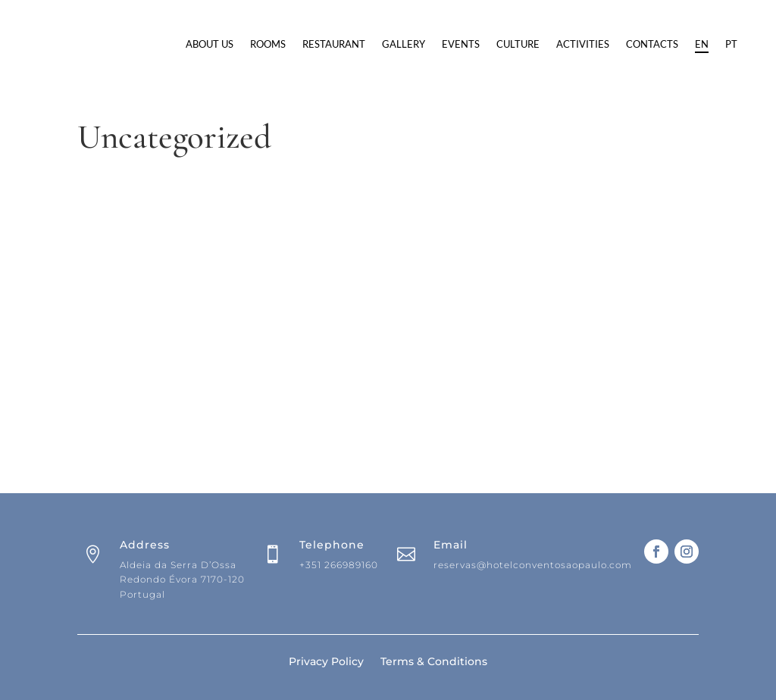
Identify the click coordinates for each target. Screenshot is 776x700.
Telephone (332, 618)
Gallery (494, 44)
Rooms (358, 44)
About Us (300, 44)
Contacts (302, 102)
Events (551, 44)
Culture (608, 44)
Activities (673, 44)
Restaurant (424, 44)
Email (451, 618)
